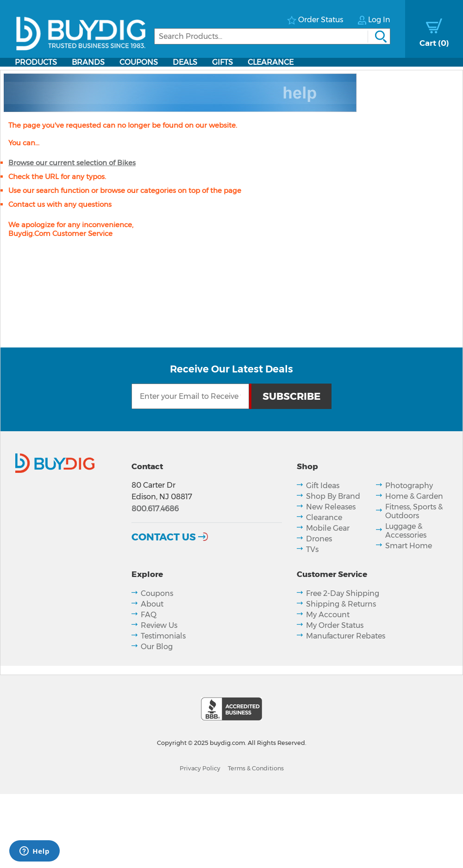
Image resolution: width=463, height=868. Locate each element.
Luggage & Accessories (406, 531)
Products (36, 62)
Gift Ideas (323, 486)
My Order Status (335, 625)
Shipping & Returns (341, 604)
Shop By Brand (333, 496)
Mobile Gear (328, 528)
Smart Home (409, 546)
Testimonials (163, 636)
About (152, 604)
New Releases (331, 507)
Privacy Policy (200, 768)
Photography (409, 486)
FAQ (149, 615)
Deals (185, 62)
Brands (88, 62)
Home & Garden (414, 496)
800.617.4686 (155, 509)
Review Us (159, 625)
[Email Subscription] (190, 396)
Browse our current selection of (72, 163)
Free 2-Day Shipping (343, 593)
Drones (319, 539)
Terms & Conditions (256, 768)
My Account (328, 615)
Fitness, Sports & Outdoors (414, 511)
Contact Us (164, 537)
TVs (312, 549)
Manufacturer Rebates (346, 636)
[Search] (272, 36)
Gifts (222, 62)
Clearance (271, 62)
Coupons (139, 62)
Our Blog (157, 647)
